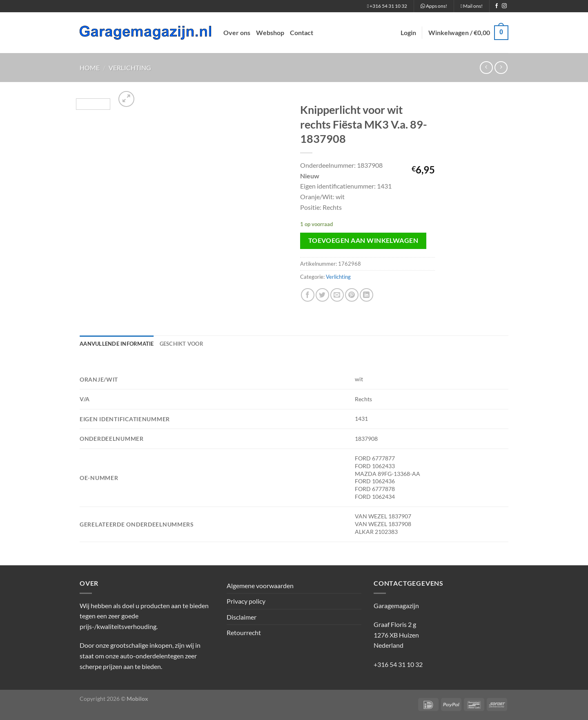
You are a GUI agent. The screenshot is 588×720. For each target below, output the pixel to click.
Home (90, 68)
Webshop (270, 32)
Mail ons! (472, 6)
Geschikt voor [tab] (182, 344)
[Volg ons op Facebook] (497, 6)
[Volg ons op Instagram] (504, 6)
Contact (302, 32)
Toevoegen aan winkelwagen (363, 240)
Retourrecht (244, 632)
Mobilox (137, 699)
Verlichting (130, 68)
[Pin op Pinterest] (352, 295)
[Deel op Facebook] (308, 295)
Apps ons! (434, 6)
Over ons (237, 32)
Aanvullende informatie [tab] (117, 344)
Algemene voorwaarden (260, 586)
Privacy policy (246, 601)
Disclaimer (242, 617)
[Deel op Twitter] (322, 295)
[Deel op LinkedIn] (366, 295)
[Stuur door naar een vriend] (337, 295)
